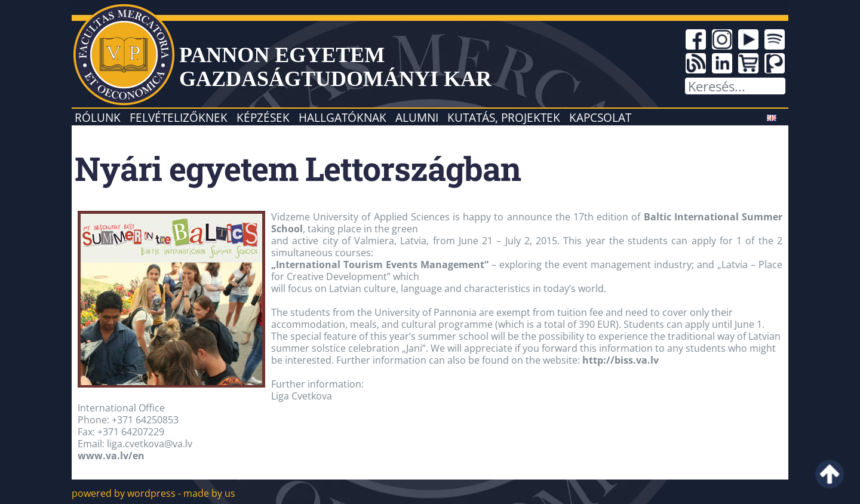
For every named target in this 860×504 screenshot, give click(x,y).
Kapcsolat (600, 117)
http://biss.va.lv (621, 360)
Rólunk (98, 117)
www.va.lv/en (111, 456)
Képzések (263, 117)
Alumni (417, 117)
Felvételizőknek (179, 117)
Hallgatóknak (343, 117)
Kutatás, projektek (504, 117)
